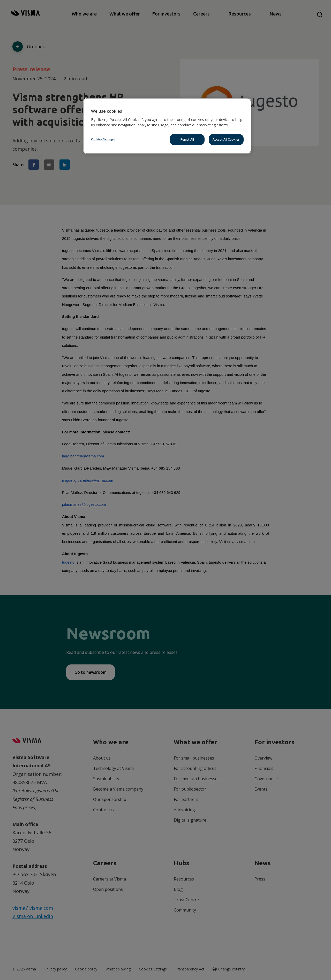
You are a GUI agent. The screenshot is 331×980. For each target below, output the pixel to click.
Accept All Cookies (226, 139)
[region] (167, 126)
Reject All (187, 139)
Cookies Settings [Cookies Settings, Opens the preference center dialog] (103, 139)
